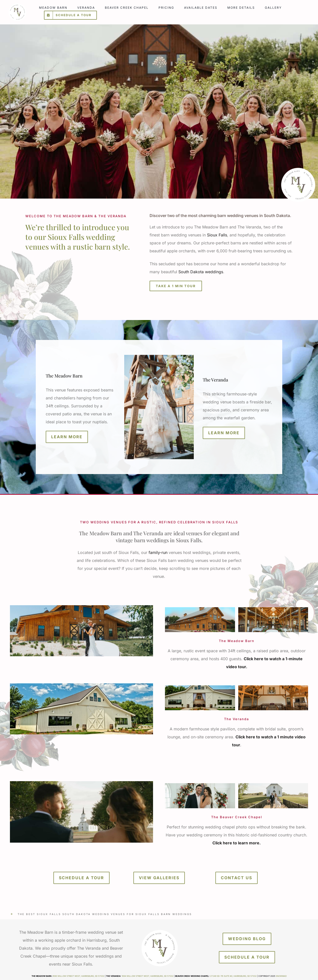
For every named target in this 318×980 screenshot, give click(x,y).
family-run (158, 552)
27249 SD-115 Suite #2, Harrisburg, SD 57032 (233, 976)
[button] (159, 914)
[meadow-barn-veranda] (17, 4)
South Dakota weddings (201, 272)
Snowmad (281, 976)
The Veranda (215, 380)
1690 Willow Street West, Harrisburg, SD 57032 (79, 976)
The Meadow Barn (64, 376)
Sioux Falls (217, 235)
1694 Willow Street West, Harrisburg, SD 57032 (148, 976)
